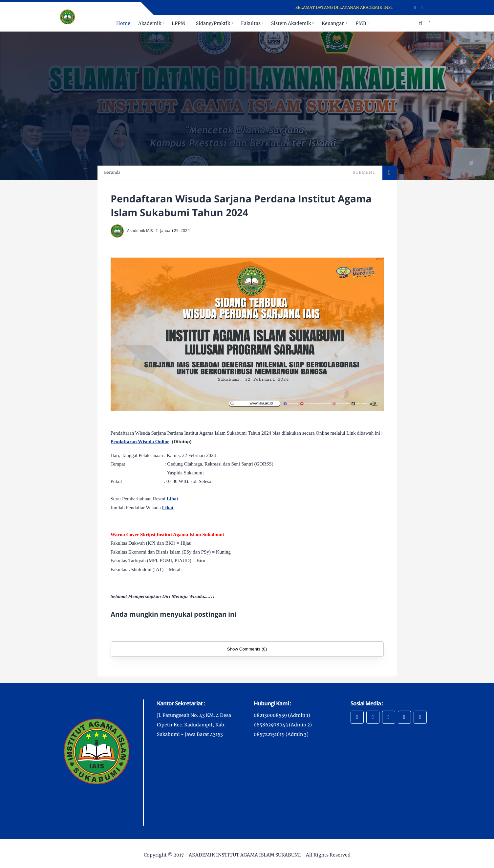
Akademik (150, 23)
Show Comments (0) (247, 649)
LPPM (178, 23)
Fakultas (251, 23)
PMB (361, 23)
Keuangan (333, 23)
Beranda (112, 172)
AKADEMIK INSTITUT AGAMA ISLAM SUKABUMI (245, 855)
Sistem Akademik (291, 23)
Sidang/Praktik (213, 23)
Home (123, 23)
